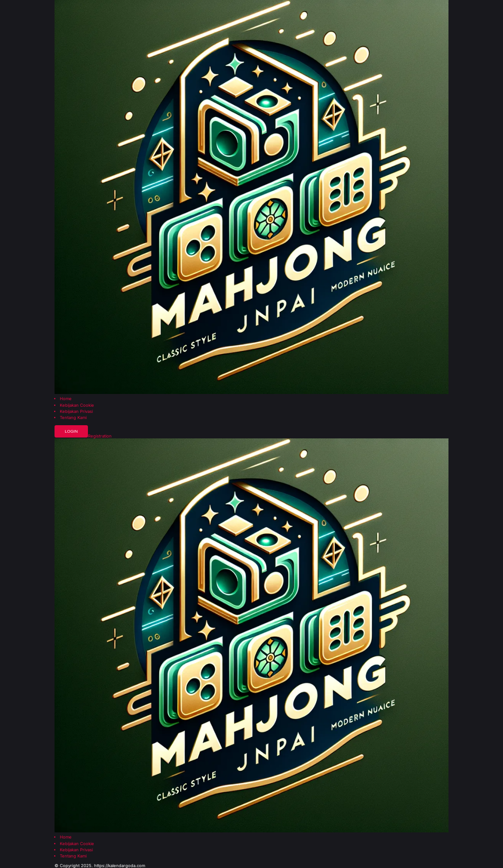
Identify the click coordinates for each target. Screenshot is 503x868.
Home (66, 399)
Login (71, 431)
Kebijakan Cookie (77, 405)
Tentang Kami (73, 418)
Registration (100, 436)
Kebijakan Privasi (76, 412)
